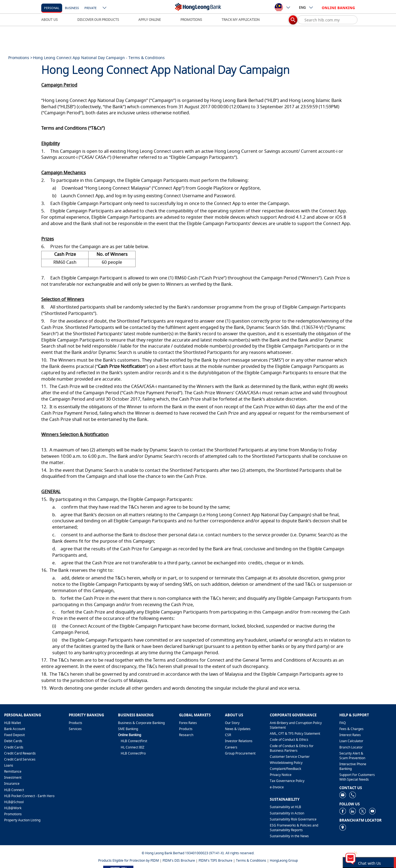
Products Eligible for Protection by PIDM (129, 860)
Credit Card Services (20, 759)
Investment (13, 777)
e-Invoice (277, 787)
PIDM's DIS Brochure (179, 860)
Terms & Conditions (251, 860)
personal (52, 8)
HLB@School (14, 802)
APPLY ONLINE (150, 20)
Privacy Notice (281, 775)
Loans (9, 765)
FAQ (343, 723)
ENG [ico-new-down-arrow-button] (306, 7)
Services (75, 729)
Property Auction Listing (22, 820)
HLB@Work (13, 808)
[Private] (90, 8)
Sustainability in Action (287, 813)
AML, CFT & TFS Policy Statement (295, 733)
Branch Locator (351, 747)
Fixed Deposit (14, 735)
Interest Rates (350, 735)
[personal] (52, 8)
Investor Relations (239, 741)
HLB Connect (14, 790)
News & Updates (238, 729)
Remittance (13, 771)
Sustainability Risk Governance (293, 819)
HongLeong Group (284, 860)
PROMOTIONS (191, 20)
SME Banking (128, 729)
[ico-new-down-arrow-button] (105, 8)
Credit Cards (14, 747)
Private (90, 8)
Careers (231, 747)
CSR (228, 735)
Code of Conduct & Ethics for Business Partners (292, 748)
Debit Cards (13, 741)
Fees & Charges (351, 729)
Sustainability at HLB (285, 807)
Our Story (232, 723)
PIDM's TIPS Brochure (215, 860)
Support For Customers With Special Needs (357, 777)
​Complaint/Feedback (285, 769)
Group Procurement (240, 753)
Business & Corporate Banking (141, 723)
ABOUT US (50, 20)
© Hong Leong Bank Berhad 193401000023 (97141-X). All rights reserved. (198, 853)
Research (186, 735)
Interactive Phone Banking (353, 766)
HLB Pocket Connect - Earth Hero (29, 796)
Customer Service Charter (290, 757)
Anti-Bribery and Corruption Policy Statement (296, 725)
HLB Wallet (13, 723)
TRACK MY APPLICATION (241, 20)
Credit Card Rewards (20, 753)
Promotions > (20, 58)
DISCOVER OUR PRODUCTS (98, 20)
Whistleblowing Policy (286, 763)
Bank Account (15, 729)
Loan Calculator (351, 741)
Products (75, 723)
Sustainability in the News (289, 836)
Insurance (12, 784)
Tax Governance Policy (287, 781)
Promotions (13, 814)
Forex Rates (188, 723)
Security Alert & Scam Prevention (352, 756)
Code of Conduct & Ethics (289, 740)
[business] (72, 8)
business (72, 8)
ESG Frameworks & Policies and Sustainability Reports (294, 828)
